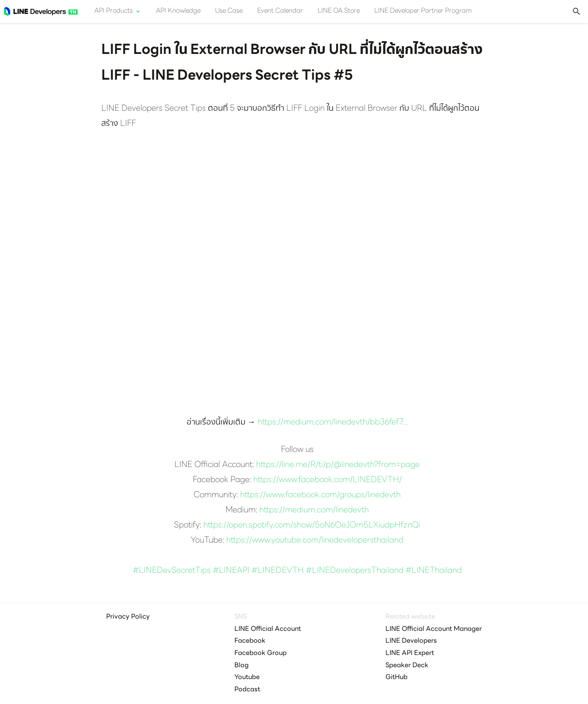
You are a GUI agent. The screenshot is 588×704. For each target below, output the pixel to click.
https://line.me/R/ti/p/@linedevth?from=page (338, 465)
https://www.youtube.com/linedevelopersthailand (315, 541)
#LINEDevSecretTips (172, 571)
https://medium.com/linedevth (314, 510)
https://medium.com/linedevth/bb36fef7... (333, 422)
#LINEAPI (231, 571)
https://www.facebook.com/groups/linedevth (320, 495)
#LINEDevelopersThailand (355, 571)
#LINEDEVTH (278, 571)
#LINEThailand (434, 571)
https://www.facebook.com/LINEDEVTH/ (327, 480)
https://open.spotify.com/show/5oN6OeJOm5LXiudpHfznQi (312, 525)
